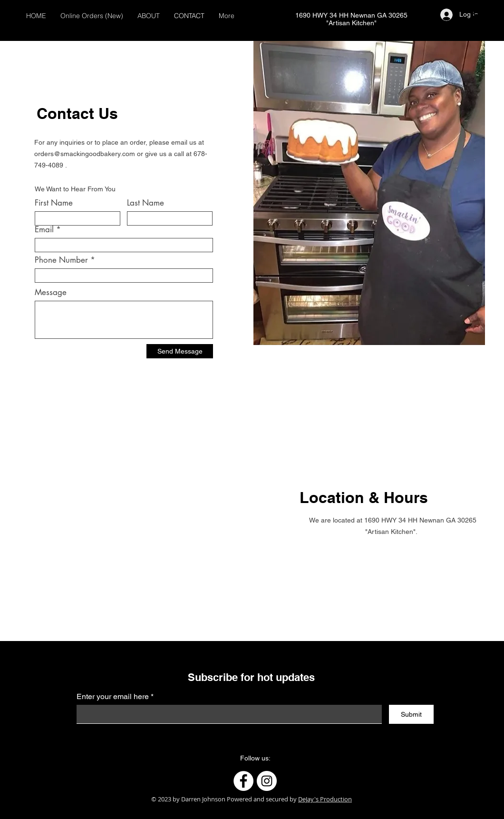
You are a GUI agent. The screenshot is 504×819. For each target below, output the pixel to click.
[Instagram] (267, 781)
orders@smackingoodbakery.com (85, 154)
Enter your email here (113, 697)
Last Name (145, 203)
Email (44, 230)
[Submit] (411, 714)
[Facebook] (243, 781)
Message (51, 292)
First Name (54, 203)
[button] (477, 20)
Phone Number (61, 260)
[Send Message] (180, 351)
